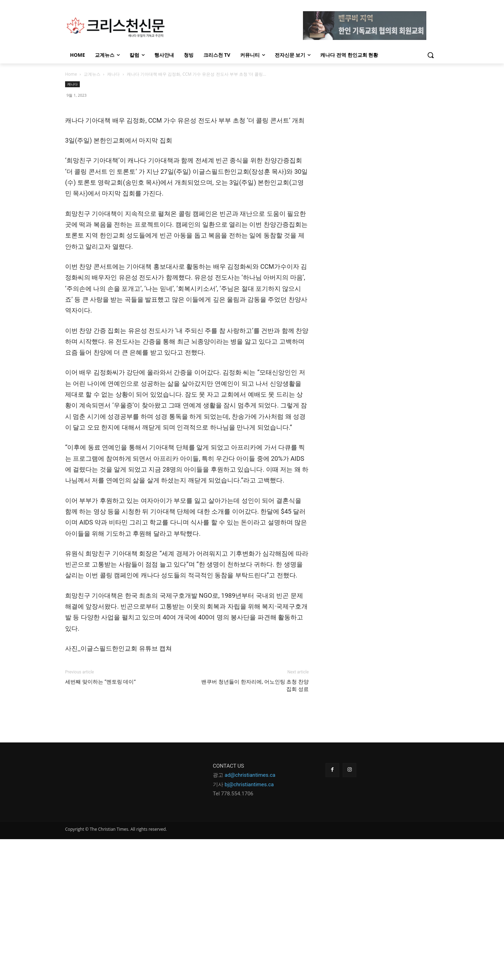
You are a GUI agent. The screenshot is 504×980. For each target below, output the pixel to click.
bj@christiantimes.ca (249, 925)
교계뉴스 (92, 74)
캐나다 (113, 74)
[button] (430, 55)
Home (71, 74)
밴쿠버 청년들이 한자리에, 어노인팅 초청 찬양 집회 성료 (255, 826)
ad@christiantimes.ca (250, 916)
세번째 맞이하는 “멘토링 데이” (102, 823)
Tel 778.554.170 (232, 934)
